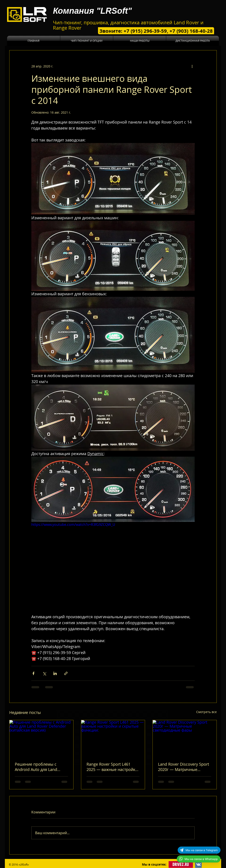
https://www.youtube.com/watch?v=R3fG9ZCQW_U (73, 525)
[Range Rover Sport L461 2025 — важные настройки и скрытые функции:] (113, 738)
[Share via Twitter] (44, 673)
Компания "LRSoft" (92, 11)
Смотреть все (206, 712)
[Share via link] (66, 673)
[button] (87, 41)
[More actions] (192, 66)
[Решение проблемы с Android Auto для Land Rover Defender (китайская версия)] (41, 738)
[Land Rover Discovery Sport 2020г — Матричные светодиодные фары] (185, 738)
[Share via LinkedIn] (55, 673)
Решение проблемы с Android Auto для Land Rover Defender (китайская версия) (40, 767)
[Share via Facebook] (33, 673)
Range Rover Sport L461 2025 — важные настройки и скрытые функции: (112, 767)
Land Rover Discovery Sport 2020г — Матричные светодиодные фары (184, 767)
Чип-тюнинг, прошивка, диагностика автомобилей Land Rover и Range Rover (128, 25)
